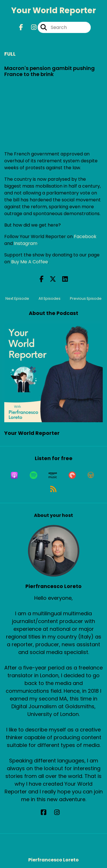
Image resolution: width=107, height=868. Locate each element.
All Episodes (50, 298)
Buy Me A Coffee (30, 262)
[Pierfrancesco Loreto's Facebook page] (47, 812)
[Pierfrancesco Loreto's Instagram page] (60, 812)
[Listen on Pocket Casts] (72, 475)
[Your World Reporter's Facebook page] (21, 27)
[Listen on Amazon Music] (53, 475)
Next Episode (17, 298)
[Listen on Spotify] (34, 475)
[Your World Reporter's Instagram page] (30, 27)
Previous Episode (86, 298)
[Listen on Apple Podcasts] (14, 475)
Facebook (85, 237)
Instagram (26, 243)
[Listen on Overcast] (91, 475)
